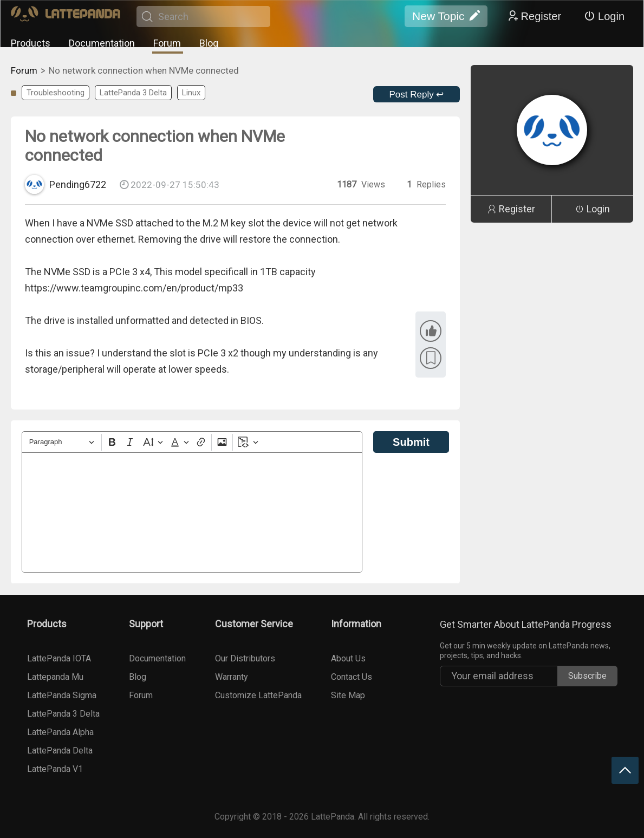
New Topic (446, 16)
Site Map (348, 695)
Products (31, 43)
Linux (191, 93)
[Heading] (62, 442)
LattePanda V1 (55, 769)
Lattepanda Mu (55, 677)
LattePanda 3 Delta (133, 93)
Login (604, 16)
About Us (348, 658)
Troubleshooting (56, 93)
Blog (209, 43)
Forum (167, 43)
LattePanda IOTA (59, 658)
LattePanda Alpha (60, 732)
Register (534, 16)
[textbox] (192, 512)
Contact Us (352, 677)
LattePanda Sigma (62, 695)
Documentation (102, 43)
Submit (411, 442)
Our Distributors (245, 658)
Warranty (232, 677)
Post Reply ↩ (417, 95)
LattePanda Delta (60, 751)
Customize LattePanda (258, 695)
